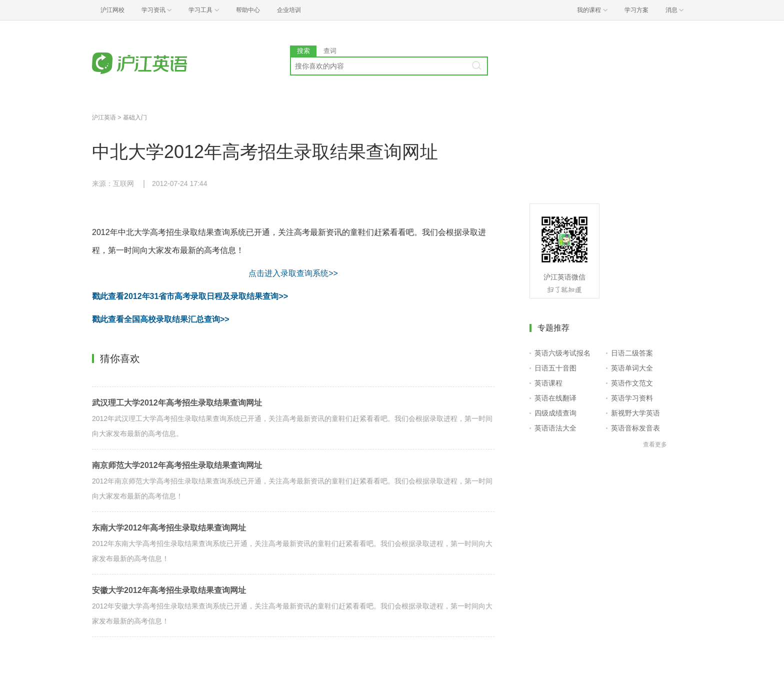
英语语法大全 (555, 428)
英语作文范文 (632, 383)
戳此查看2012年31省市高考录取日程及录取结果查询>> (190, 296)
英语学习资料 (632, 398)
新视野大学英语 (635, 413)
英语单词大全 (632, 368)
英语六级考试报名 (562, 353)
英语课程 (548, 383)
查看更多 (655, 444)
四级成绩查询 (555, 413)
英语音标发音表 (635, 428)
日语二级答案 (632, 353)
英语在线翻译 (555, 398)
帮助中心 (248, 10)
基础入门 (135, 117)
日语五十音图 (555, 368)
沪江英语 (104, 117)
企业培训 (289, 10)
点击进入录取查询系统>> (293, 273)
